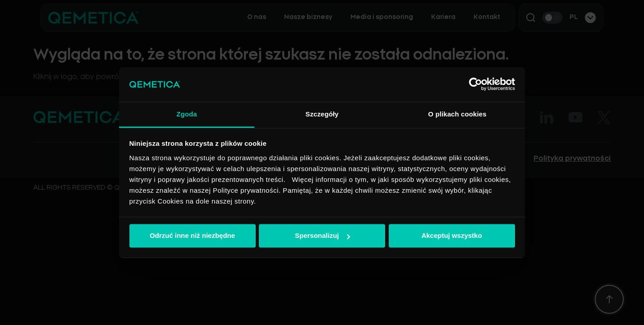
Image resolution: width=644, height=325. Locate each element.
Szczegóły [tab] (322, 114)
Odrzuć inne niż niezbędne (192, 236)
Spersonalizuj (322, 236)
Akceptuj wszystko (451, 236)
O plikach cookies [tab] (457, 114)
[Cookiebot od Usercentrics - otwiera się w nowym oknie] (476, 84)
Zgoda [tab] (187, 114)
